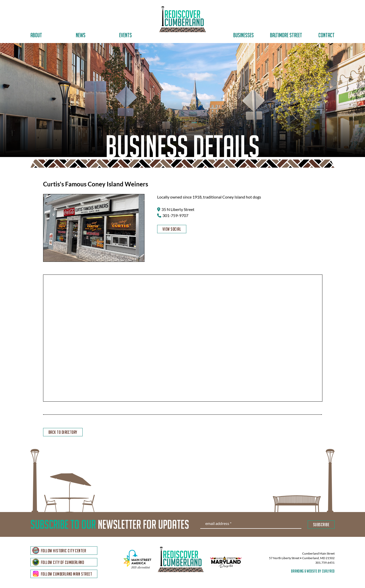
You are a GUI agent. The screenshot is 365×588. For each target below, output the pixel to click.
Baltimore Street (286, 35)
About (36, 35)
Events (125, 35)
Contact (326, 35)
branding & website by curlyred (313, 571)
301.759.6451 (325, 563)
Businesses (243, 35)
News (81, 35)
